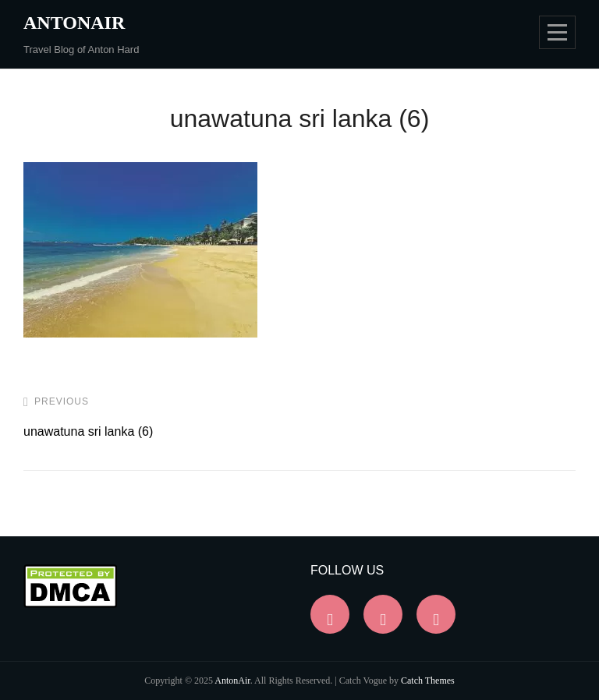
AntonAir (74, 23)
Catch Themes (428, 681)
